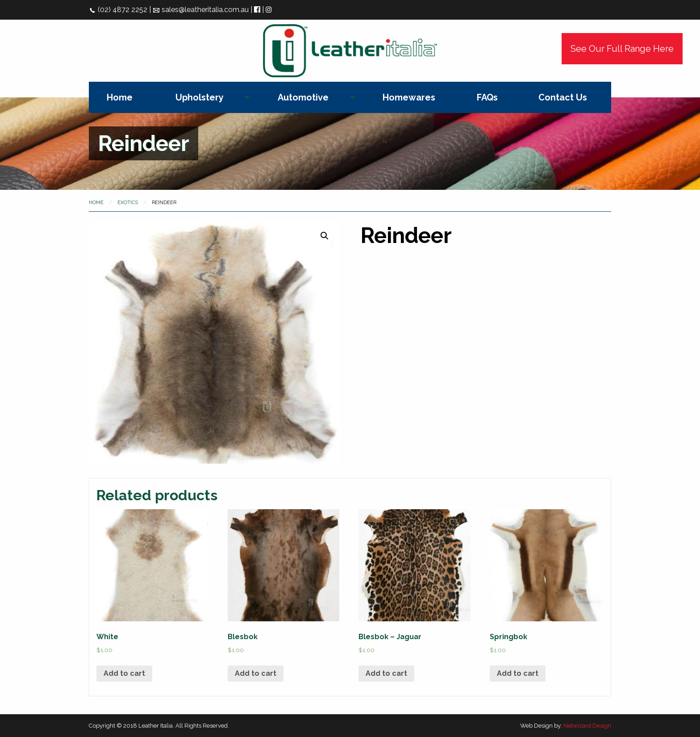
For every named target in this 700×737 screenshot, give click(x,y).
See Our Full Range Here (622, 49)
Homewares (409, 97)
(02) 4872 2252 (118, 10)
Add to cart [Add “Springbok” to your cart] (518, 673)
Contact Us (563, 97)
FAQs (487, 97)
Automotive (303, 97)
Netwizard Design (587, 726)
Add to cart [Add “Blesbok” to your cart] (256, 673)
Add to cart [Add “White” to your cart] (124, 673)
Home (120, 97)
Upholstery (200, 97)
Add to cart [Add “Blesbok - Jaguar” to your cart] (386, 673)
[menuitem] (120, 97)
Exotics (128, 203)
